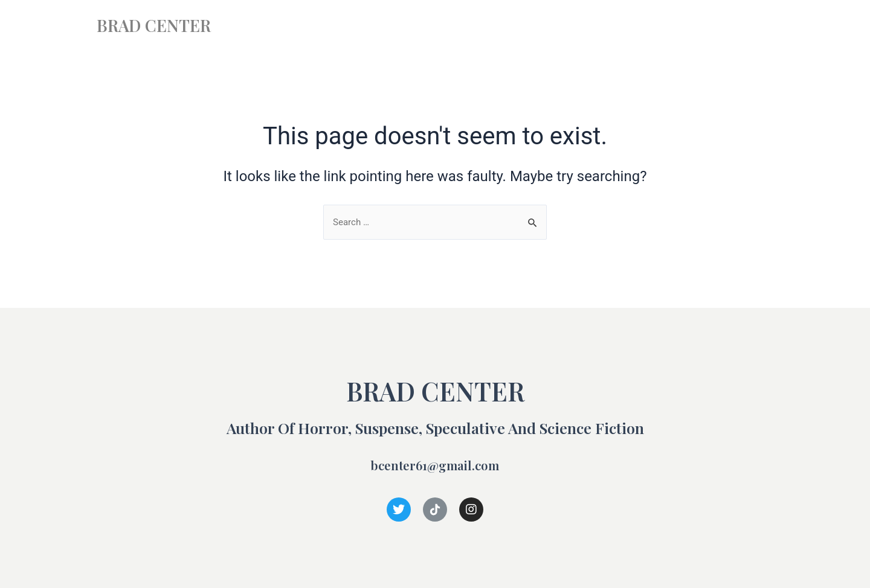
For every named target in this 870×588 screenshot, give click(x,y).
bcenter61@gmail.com (435, 464)
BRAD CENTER (164, 24)
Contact (744, 26)
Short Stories (672, 26)
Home (551, 26)
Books (604, 26)
